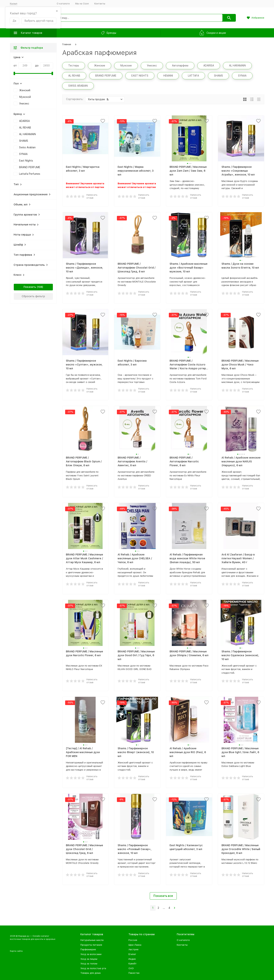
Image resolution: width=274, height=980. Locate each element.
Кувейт (133, 964)
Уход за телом (89, 964)
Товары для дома (90, 973)
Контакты (100, 4)
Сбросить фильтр (33, 296)
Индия (132, 959)
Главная (67, 44)
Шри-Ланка (135, 945)
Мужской (25, 97)
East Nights (26, 161)
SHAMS (24, 141)
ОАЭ (131, 968)
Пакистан (134, 973)
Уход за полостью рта (93, 968)
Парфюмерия (88, 949)
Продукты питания (91, 945)
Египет (132, 954)
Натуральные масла (92, 940)
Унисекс (24, 104)
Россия (133, 940)
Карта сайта (16, 951)
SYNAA (23, 154)
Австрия (133, 949)
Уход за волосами (91, 954)
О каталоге (63, 4)
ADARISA (24, 121)
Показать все (163, 896)
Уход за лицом (89, 959)
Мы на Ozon (82, 4)
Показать (30, 287)
